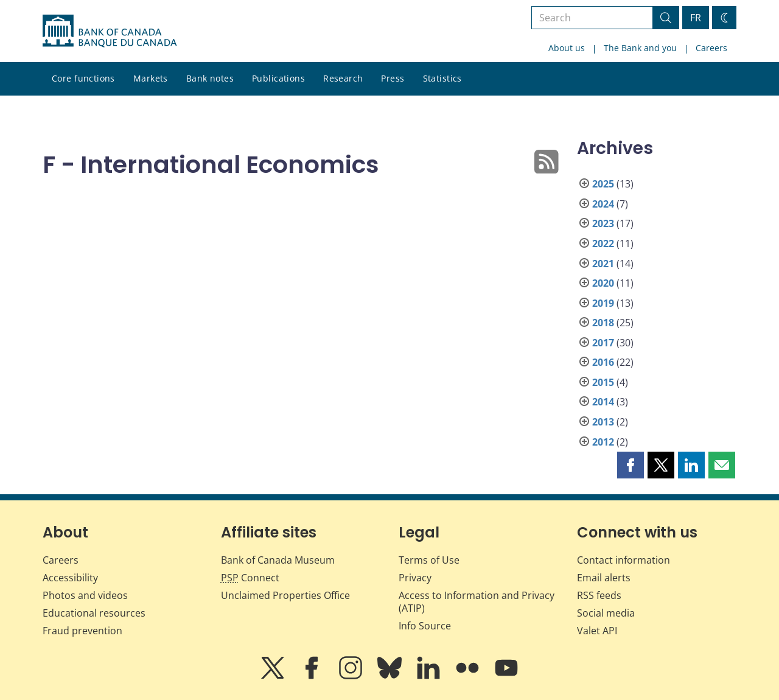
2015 (603, 382)
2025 (603, 184)
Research (343, 78)
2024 (603, 204)
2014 (603, 402)
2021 (603, 264)
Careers (711, 48)
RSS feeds (599, 595)
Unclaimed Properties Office (285, 595)
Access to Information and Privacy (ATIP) (477, 602)
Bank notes (210, 78)
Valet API (597, 631)
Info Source (425, 626)
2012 (603, 442)
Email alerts (604, 578)
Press (393, 78)
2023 (603, 223)
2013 (603, 422)
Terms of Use (429, 560)
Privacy (415, 578)
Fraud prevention (82, 631)
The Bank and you (640, 48)
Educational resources (94, 613)
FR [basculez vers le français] (696, 18)
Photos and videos (85, 595)
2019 (603, 303)
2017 (603, 343)
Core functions (83, 78)
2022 (603, 243)
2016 (603, 362)
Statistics (442, 78)
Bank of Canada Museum (278, 560)
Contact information (624, 560)
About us (567, 48)
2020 (603, 283)
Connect (250, 578)
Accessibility (70, 578)
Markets (151, 78)
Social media (606, 613)
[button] (631, 465)
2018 (603, 323)
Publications (278, 78)
